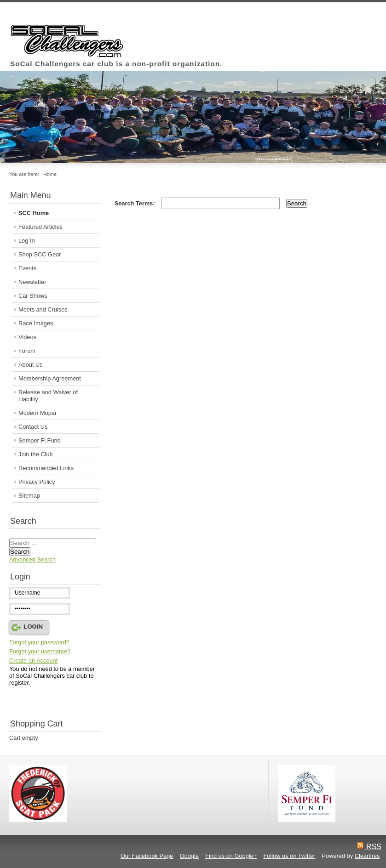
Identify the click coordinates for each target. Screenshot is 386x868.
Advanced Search (32, 559)
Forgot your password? (39, 642)
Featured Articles (40, 227)
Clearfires (367, 856)
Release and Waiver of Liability (48, 396)
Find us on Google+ (231, 856)
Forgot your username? (40, 651)
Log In (27, 241)
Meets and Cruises (43, 309)
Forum (27, 351)
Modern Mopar (37, 413)
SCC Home (34, 213)
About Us (31, 365)
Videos (27, 337)
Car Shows (33, 296)
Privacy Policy (37, 482)
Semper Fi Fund (40, 440)
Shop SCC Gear (40, 254)
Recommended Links (46, 468)
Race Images (36, 323)
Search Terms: (136, 203)
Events (27, 268)
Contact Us (33, 427)
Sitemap (29, 496)
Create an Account (33, 661)
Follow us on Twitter (289, 856)
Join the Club (36, 454)
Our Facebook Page (147, 856)
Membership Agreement (50, 378)
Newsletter (32, 282)
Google (189, 856)
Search (20, 552)
